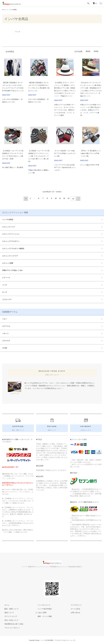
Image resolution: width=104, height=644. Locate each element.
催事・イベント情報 (42, 615)
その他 (5, 347)
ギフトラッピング (8, 615)
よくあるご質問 (41, 612)
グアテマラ (6, 340)
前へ (27, 198)
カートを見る (73, 608)
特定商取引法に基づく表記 (12, 623)
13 (69, 198)
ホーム (4, 10)
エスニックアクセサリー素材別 (13, 248)
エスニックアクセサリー (11, 240)
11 (60, 198)
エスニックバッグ (8, 226)
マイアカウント (74, 604)
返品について (7, 612)
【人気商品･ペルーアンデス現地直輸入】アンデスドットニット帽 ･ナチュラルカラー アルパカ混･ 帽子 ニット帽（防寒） (39, 156)
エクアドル (6, 325)
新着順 (96, 51)
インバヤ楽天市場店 (42, 608)
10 (56, 198)
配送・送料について (9, 608)
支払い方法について (9, 619)
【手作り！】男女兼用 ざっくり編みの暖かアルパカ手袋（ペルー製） (91, 153)
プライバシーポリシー (10, 627)
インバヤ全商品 (14, 10)
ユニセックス (7, 298)
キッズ (5, 291)
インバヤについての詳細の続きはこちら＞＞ (48, 388)
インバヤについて (42, 604)
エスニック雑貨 (8, 262)
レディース (6, 277)
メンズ (5, 284)
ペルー (5, 318)
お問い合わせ (73, 612)
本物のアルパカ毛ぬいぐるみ (12, 269)
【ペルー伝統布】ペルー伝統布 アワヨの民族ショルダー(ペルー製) (65, 153)
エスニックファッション (11, 233)
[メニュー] (101, 3)
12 (65, 198)
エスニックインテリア (10, 255)
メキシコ (5, 333)
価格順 (88, 51)
